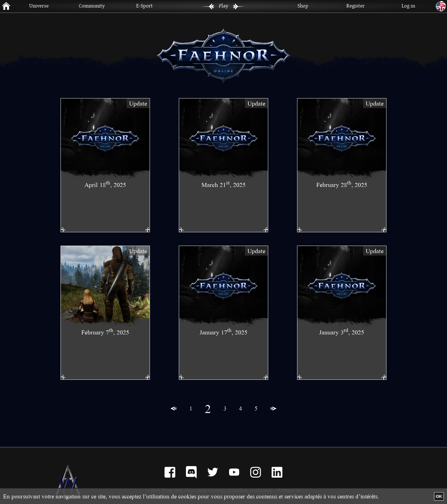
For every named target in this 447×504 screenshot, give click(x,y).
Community (92, 5)
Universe (39, 5)
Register (356, 5)
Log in (408, 5)
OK (439, 496)
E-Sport (144, 5)
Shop (303, 5)
